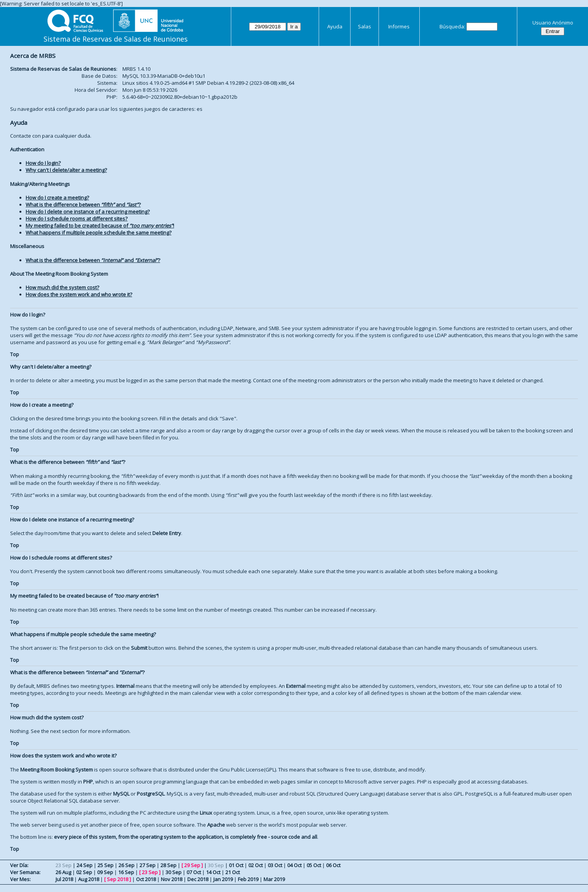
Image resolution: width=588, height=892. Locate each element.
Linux (206, 813)
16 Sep (126, 872)
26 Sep (126, 865)
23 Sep (150, 872)
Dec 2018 (198, 879)
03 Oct (275, 865)
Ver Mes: (20, 879)
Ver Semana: (25, 872)
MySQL (121, 794)
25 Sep (106, 865)
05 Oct (314, 865)
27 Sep (147, 865)
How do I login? (43, 163)
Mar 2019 (274, 879)
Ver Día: (19, 865)
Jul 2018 (64, 879)
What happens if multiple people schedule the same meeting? (99, 233)
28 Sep (168, 865)
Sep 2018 (118, 879)
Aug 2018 (89, 879)
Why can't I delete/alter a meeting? (66, 170)
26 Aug (63, 872)
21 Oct (233, 872)
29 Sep (192, 865)
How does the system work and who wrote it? (79, 294)
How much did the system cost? (62, 287)
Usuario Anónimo (553, 23)
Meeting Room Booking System (57, 770)
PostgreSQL (151, 794)
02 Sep (84, 872)
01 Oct (236, 865)
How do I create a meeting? (57, 198)
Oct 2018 (146, 879)
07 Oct (194, 872)
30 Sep (174, 872)
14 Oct (213, 872)
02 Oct (256, 865)
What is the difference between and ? (83, 205)
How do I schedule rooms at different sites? (77, 219)
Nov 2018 (172, 879)
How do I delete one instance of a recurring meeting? (88, 212)
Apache (216, 825)
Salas (365, 26)
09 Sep (105, 872)
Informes (399, 26)
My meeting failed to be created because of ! (100, 226)
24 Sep (85, 865)
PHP (88, 782)
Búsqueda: (452, 26)
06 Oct (333, 865)
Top (15, 354)
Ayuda (335, 26)
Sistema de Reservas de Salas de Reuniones (116, 39)
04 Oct (294, 865)
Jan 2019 (223, 879)
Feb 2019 (248, 879)
